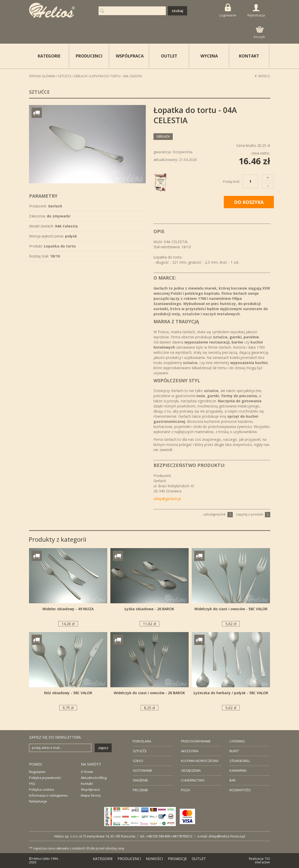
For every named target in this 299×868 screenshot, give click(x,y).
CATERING (237, 741)
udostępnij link (218, 514)
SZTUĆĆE (140, 751)
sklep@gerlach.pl (167, 499)
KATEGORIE (103, 859)
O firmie (87, 772)
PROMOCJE (177, 859)
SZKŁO (138, 761)
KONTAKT (249, 56)
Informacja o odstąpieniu (48, 795)
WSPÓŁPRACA (130, 56)
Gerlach (81, 76)
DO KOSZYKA (249, 202)
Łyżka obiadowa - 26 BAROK (149, 609)
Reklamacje (38, 801)
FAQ (32, 784)
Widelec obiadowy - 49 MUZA (68, 609)
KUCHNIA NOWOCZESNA (200, 761)
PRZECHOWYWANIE (196, 741)
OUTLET (169, 56)
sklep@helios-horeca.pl (227, 836)
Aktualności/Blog (94, 778)
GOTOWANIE (142, 770)
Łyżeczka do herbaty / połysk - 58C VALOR (231, 693)
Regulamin (37, 772)
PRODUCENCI (89, 56)
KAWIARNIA (238, 770)
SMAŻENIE (140, 780)
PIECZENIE (140, 790)
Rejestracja (256, 11)
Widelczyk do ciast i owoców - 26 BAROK (149, 693)
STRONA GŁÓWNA (42, 76)
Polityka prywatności (45, 778)
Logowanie (228, 10)
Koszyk (259, 33)
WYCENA (209, 56)
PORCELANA (142, 741)
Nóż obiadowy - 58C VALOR (68, 693)
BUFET (234, 751)
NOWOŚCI (154, 859)
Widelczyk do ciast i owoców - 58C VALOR (231, 609)
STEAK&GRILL (240, 761)
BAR (233, 780)
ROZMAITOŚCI (240, 790)
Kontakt (87, 784)
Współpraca (90, 789)
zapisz (103, 748)
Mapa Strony (91, 795)
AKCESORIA (190, 751)
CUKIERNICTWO (193, 780)
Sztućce (65, 76)
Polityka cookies (42, 789)
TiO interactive (262, 860)
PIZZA (185, 790)
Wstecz (262, 76)
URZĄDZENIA (191, 770)
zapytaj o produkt (253, 514)
